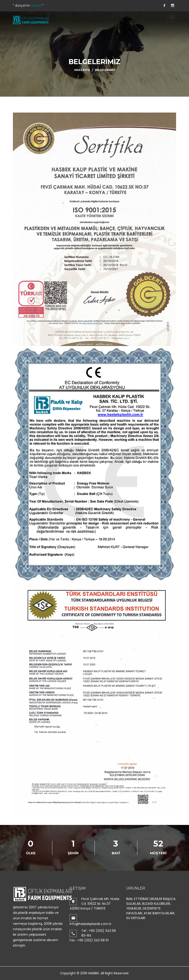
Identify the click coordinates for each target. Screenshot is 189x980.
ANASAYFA (82, 70)
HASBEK (93, 973)
